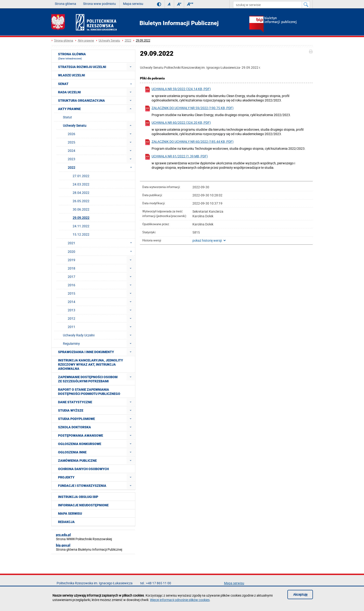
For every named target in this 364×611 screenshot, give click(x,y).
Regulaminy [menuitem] (71, 343)
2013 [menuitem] (71, 310)
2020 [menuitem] (101, 251)
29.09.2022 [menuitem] (81, 218)
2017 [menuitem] (71, 277)
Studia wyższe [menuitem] (71, 410)
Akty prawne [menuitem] (69, 109)
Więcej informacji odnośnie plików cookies (180, 600)
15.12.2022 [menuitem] (81, 234)
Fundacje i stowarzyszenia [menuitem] (82, 486)
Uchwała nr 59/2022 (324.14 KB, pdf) (178, 89)
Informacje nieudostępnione (83, 505)
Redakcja (66, 522)
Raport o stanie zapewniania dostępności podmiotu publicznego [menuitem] (89, 392)
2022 (128, 41)
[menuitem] (131, 67)
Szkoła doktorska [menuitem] (75, 427)
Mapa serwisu (133, 4)
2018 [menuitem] (71, 268)
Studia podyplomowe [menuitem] (76, 419)
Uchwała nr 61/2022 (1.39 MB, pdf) (176, 157)
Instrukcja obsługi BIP (78, 497)
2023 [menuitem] (71, 159)
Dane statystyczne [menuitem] (75, 402)
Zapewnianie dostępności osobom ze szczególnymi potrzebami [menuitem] (88, 379)
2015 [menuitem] (71, 293)
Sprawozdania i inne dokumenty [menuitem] (86, 352)
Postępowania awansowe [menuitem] (81, 435)
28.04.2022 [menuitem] (81, 193)
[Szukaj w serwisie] (306, 5)
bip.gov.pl (63, 545)
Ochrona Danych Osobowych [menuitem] (83, 469)
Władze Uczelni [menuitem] (71, 75)
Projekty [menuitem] (66, 477)
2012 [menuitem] (71, 318)
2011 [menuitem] (71, 327)
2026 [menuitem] (71, 134)
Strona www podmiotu (99, 4)
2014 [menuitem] (71, 302)
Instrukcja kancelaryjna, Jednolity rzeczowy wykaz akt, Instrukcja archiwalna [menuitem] (91, 364)
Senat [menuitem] (96, 84)
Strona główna (65, 4)
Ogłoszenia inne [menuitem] (72, 452)
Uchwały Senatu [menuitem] (75, 125)
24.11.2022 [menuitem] (81, 226)
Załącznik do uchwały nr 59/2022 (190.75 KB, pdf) (189, 109)
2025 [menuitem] (71, 142)
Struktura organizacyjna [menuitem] (81, 101)
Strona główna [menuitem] (72, 56)
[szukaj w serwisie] (268, 5)
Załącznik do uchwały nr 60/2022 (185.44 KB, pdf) (189, 142)
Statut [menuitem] (67, 117)
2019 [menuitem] (71, 260)
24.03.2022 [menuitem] (81, 184)
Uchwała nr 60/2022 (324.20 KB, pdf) (178, 123)
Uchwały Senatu (109, 41)
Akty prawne (86, 41)
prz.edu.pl (63, 535)
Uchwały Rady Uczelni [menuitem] (79, 335)
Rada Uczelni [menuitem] (69, 92)
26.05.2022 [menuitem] (81, 201)
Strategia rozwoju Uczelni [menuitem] (82, 67)
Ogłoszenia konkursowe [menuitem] (80, 444)
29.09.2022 (143, 41)
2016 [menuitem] (71, 285)
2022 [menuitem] (101, 167)
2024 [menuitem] (71, 151)
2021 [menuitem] (101, 243)
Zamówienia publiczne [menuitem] (77, 461)
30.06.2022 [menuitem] (81, 209)
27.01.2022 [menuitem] (81, 176)
